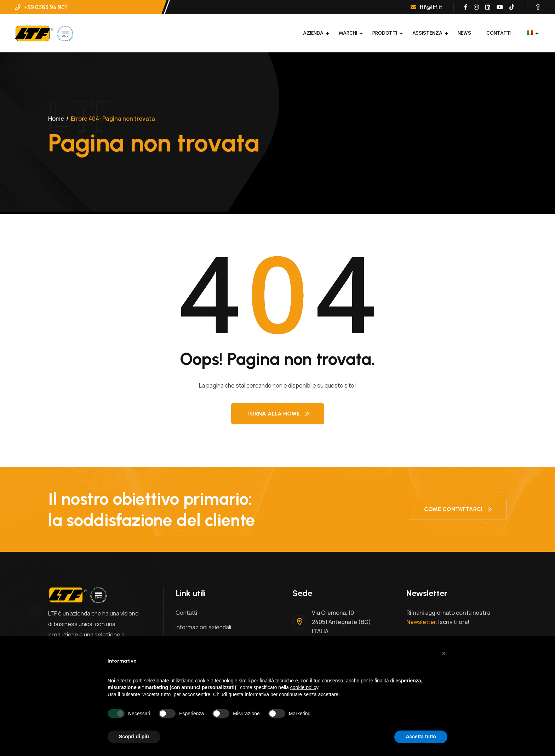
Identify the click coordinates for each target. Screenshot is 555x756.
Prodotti (385, 33)
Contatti (499, 33)
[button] (444, 653)
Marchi (348, 33)
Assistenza (427, 33)
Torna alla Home (278, 414)
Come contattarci (458, 509)
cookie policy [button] (304, 687)
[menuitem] (530, 33)
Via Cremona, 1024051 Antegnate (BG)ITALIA (341, 622)
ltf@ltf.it (427, 7)
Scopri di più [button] (134, 737)
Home (56, 119)
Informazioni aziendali (203, 627)
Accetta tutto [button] (421, 737)
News (464, 33)
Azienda (313, 33)
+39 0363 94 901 (41, 7)
